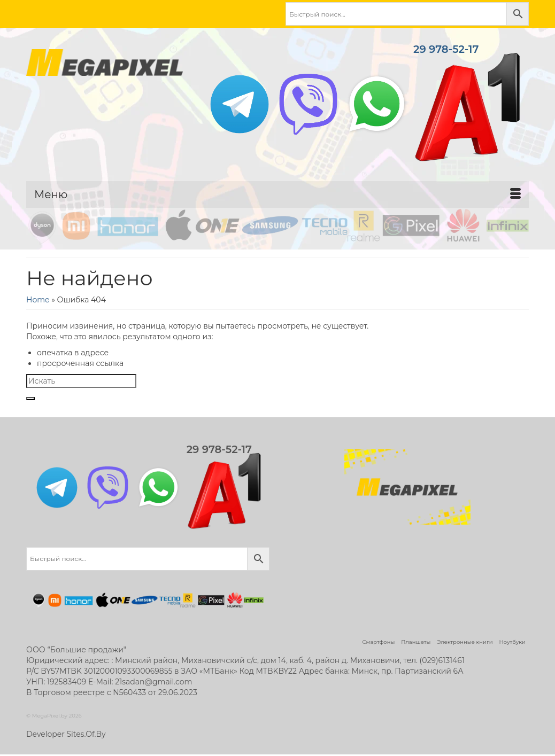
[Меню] (277, 194)
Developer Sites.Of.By (66, 734)
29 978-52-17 (467, 104)
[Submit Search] (30, 399)
